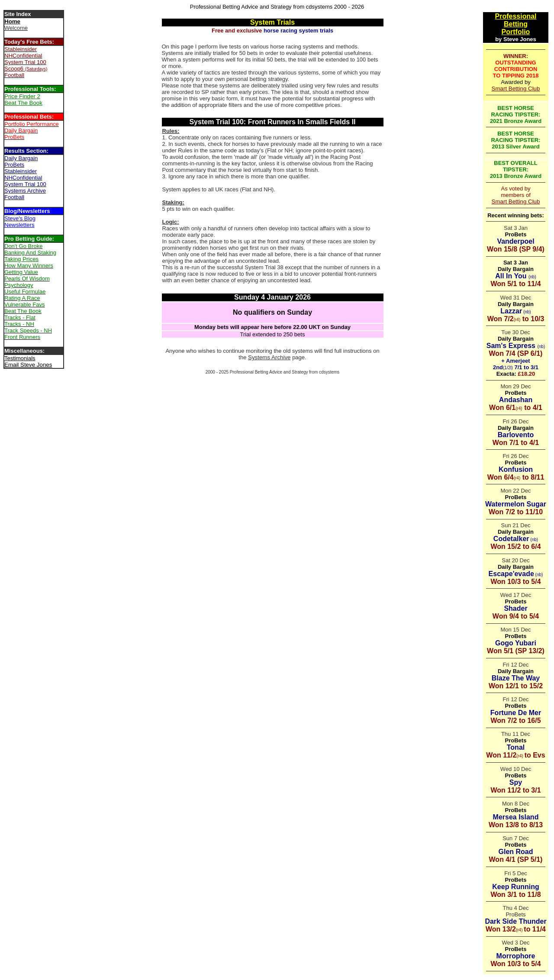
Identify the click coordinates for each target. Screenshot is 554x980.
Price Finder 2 (22, 96)
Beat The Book (23, 103)
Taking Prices (21, 259)
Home (12, 21)
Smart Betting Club (516, 89)
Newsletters (19, 225)
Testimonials (20, 358)
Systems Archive (269, 357)
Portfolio (516, 32)
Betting (516, 24)
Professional (515, 16)
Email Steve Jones (28, 365)
